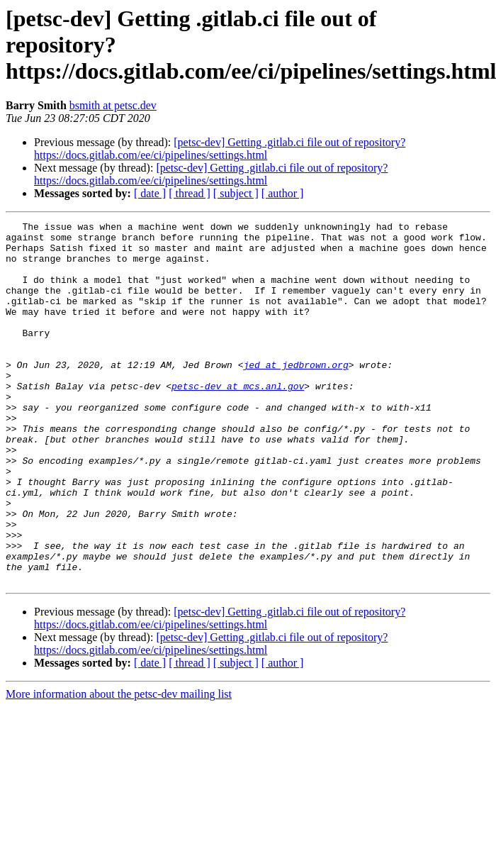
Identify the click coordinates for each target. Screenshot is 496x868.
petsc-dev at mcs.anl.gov (238, 420)
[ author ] (283, 193)
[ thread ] (190, 193)
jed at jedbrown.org (295, 394)
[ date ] (150, 193)
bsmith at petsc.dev (113, 105)
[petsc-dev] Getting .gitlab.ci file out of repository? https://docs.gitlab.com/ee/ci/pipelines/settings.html (220, 149)
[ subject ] (236, 193)
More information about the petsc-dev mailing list (119, 766)
